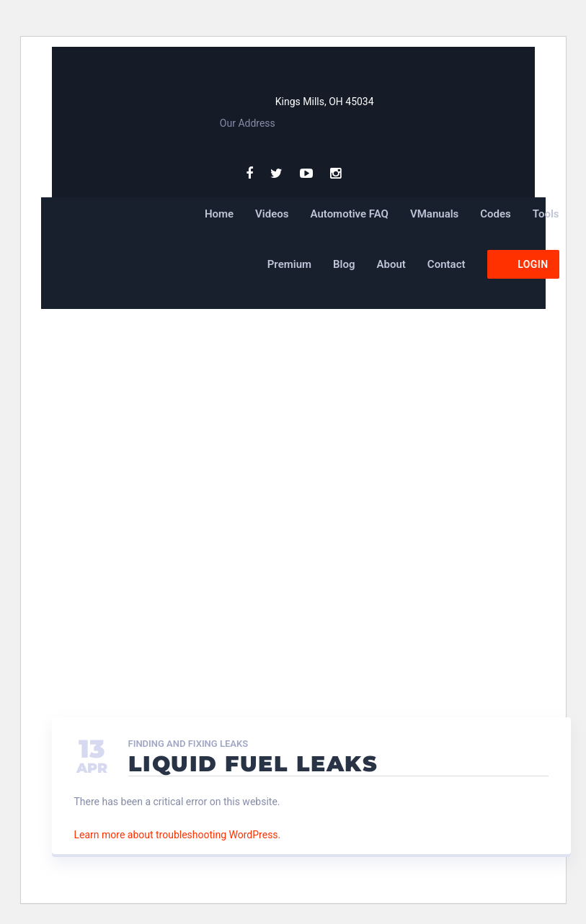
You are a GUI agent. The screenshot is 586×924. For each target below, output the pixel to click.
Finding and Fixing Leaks (188, 744)
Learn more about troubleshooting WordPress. (178, 835)
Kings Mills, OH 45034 (325, 102)
